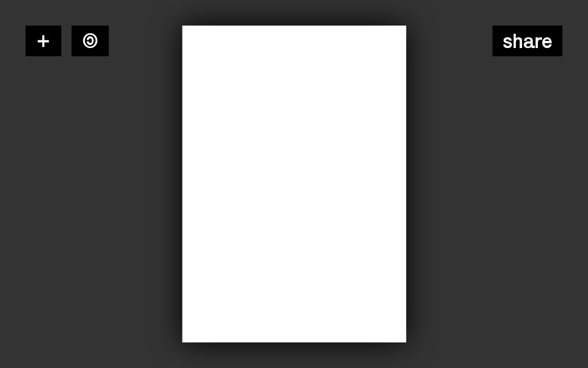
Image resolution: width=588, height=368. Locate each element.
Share (527, 41)
